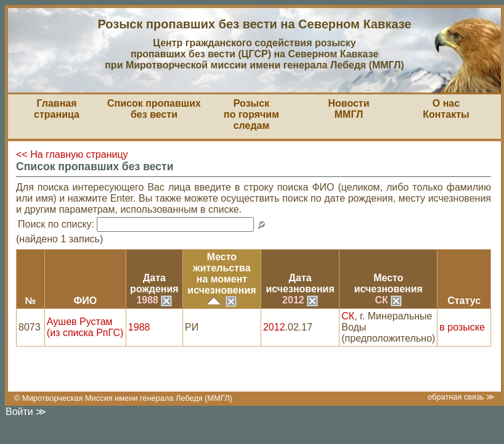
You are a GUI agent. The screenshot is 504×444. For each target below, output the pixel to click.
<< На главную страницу (72, 154)
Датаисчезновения (300, 283)
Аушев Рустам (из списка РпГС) (85, 327)
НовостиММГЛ (348, 109)
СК (388, 300)
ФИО (86, 301)
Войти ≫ (26, 412)
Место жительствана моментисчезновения (222, 273)
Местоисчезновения (388, 283)
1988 (154, 300)
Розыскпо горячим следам (251, 114)
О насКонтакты (446, 109)
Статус (464, 301)
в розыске (462, 327)
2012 (300, 300)
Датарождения (154, 283)
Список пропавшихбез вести (154, 109)
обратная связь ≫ (461, 397)
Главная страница (57, 109)
